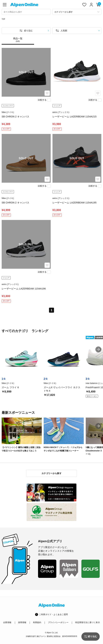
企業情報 (7, 622)
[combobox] (26, 12)
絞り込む (28, 31)
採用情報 (22, 622)
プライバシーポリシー (58, 622)
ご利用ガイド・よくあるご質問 (53, 614)
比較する (42, 100)
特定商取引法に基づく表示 (88, 622)
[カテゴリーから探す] (77, 12)
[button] (98, 349)
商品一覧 (18, 40)
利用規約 (37, 622)
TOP (3, 19)
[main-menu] (5, 5)
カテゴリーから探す (52, 473)
